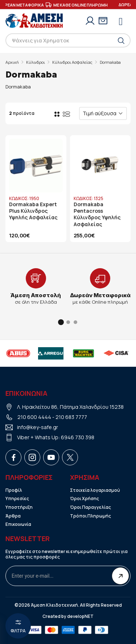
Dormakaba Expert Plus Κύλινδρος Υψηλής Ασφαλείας (33, 211)
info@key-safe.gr (38, 427)
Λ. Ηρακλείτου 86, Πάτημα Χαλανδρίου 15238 (70, 407)
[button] (61, 322)
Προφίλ (14, 490)
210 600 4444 (34, 417)
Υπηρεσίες (17, 499)
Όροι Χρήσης (85, 499)
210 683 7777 (71, 417)
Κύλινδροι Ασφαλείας (72, 62)
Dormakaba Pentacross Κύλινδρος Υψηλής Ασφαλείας (97, 214)
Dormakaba (110, 62)
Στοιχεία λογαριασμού (95, 490)
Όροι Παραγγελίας (90, 507)
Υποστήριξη (19, 507)
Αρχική (12, 62)
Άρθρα (13, 516)
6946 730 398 (78, 437)
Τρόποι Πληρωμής (90, 516)
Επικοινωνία (18, 524)
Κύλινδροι (36, 62)
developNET (80, 616)
